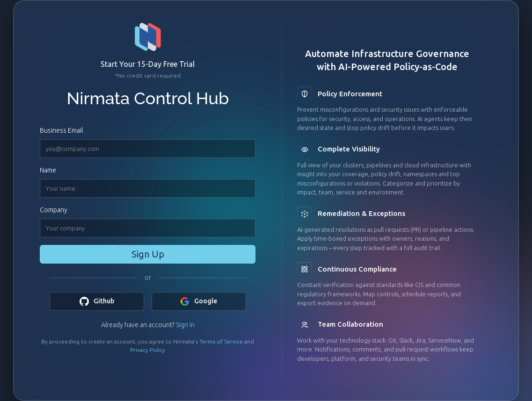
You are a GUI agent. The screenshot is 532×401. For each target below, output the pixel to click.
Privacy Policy (148, 350)
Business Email (61, 130)
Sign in (185, 325)
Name (48, 170)
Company (54, 210)
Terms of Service (221, 341)
